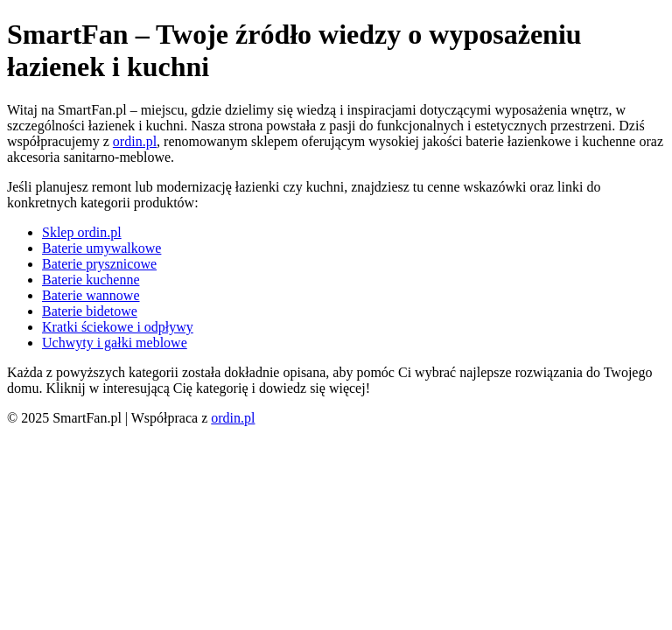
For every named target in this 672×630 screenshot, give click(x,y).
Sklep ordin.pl (82, 232)
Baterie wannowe (91, 295)
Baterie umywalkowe (101, 248)
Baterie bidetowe (90, 311)
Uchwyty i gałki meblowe (115, 343)
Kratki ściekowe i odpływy (118, 327)
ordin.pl (135, 141)
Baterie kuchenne (91, 280)
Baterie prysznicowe (99, 264)
